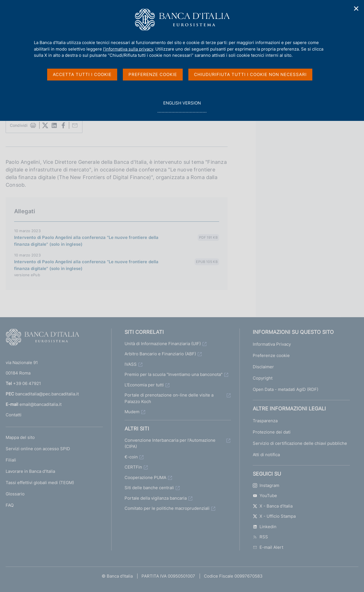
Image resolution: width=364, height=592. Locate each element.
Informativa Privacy (272, 344)
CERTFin (133, 467)
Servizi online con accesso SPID (38, 449)
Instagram (266, 485)
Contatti (14, 415)
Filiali (11, 460)
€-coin (131, 457)
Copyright (263, 378)
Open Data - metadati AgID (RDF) (285, 389)
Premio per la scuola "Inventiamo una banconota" (174, 374)
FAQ (10, 505)
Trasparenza (265, 421)
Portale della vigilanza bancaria (156, 498)
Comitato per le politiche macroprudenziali (167, 508)
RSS (260, 537)
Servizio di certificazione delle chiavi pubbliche (300, 443)
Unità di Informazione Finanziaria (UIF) (163, 344)
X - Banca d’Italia (273, 506)
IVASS (131, 364)
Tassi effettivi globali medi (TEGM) (40, 483)
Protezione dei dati (272, 432)
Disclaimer (263, 367)
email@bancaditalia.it (41, 404)
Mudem (132, 412)
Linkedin (265, 527)
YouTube (265, 496)
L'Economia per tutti (144, 385)
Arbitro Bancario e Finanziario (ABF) (160, 354)
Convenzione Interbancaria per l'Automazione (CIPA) (170, 443)
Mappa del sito (20, 437)
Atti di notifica (266, 455)
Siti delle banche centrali (149, 488)
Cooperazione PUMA (145, 477)
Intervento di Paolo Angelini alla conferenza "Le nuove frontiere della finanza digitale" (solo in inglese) (86, 241)
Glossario (15, 494)
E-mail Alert (268, 547)
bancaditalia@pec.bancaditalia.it (47, 394)
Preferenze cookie (271, 355)
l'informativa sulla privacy (128, 49)
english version (182, 106)
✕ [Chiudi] (356, 9)
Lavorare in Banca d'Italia (30, 471)
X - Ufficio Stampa (274, 516)
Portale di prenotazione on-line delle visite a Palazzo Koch (169, 398)
